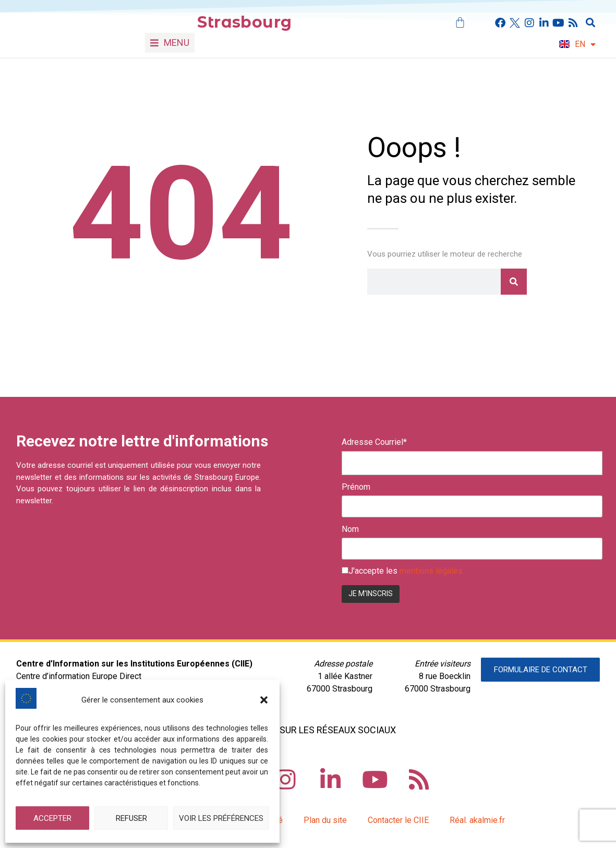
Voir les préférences (221, 818)
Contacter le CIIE (398, 820)
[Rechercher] (514, 282)
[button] (264, 700)
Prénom (356, 487)
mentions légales (431, 571)
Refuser (131, 818)
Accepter (52, 818)
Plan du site (325, 820)
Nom (350, 529)
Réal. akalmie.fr (477, 820)
